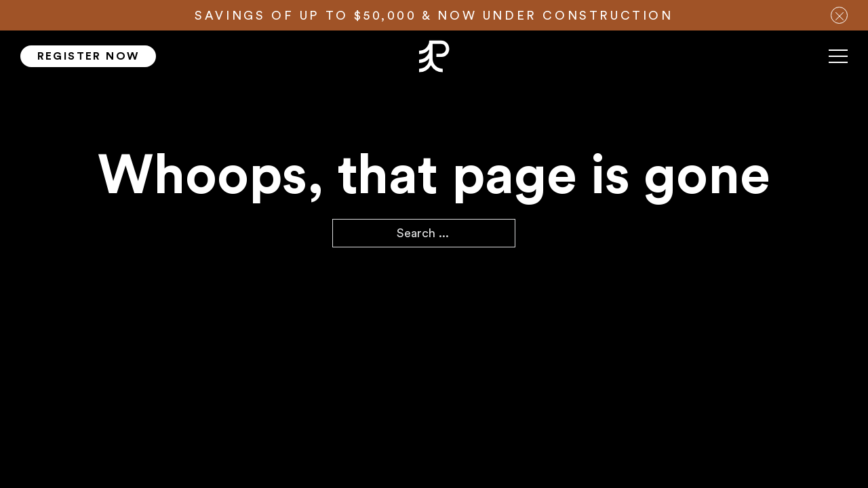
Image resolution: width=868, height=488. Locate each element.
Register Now (88, 56)
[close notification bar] (839, 15)
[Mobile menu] (838, 62)
